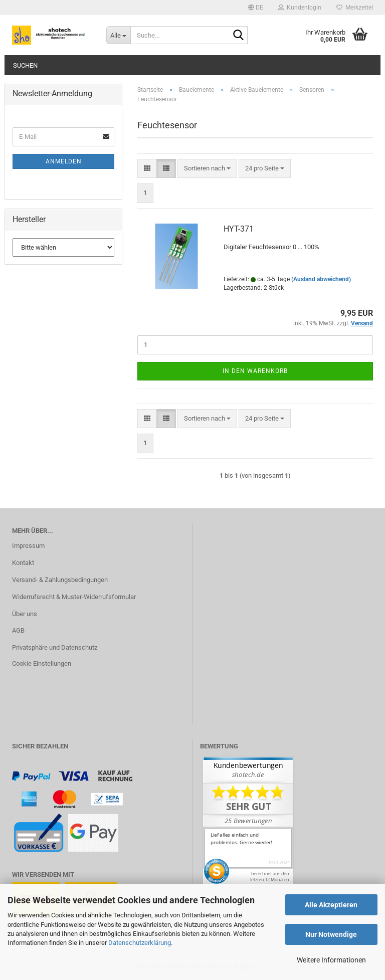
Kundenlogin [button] (300, 8)
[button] (256, 8)
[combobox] (207, 169)
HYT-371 (239, 229)
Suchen (25, 65)
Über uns (25, 614)
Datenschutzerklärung (140, 943)
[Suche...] (118, 35)
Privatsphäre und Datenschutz (55, 647)
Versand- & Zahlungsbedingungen (60, 580)
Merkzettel (355, 8)
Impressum (28, 546)
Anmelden (64, 161)
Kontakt (23, 563)
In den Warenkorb (255, 371)
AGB (18, 630)
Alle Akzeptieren (331, 905)
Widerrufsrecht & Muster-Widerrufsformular (74, 597)
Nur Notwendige (331, 934)
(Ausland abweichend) (321, 279)
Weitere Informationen (331, 960)
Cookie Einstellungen (42, 663)
